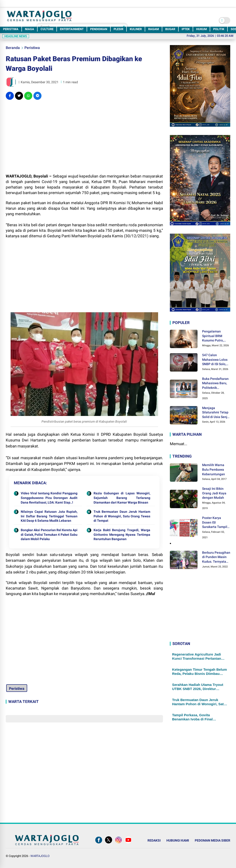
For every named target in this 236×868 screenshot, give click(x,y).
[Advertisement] (84, 137)
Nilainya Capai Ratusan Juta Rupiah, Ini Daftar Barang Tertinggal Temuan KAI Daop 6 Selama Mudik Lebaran (49, 516)
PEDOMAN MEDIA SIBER (212, 840)
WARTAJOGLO (40, 856)
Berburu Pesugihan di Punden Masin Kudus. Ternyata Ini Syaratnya (216, 557)
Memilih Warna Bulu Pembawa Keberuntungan (214, 469)
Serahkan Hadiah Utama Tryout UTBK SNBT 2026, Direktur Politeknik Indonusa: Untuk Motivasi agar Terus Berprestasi (198, 687)
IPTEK (186, 29)
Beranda (13, 48)
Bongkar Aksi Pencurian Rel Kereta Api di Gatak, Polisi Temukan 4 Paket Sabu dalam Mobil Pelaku (49, 534)
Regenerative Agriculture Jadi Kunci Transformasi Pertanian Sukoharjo (197, 656)
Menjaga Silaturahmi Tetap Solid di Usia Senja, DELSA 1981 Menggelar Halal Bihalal (216, 413)
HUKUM (201, 29)
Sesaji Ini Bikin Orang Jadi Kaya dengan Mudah (214, 493)
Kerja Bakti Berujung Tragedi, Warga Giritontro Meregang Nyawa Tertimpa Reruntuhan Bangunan (122, 534)
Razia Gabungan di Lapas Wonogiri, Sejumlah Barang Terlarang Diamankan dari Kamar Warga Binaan (122, 498)
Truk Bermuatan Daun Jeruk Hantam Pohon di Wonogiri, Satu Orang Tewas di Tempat (122, 516)
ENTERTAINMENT (72, 29)
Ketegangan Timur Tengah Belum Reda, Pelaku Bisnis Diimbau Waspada (200, 672)
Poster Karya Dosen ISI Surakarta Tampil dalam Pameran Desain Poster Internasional (215, 523)
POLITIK (219, 29)
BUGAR (170, 29)
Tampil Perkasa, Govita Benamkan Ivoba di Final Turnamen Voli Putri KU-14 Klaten (200, 717)
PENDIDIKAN (99, 29)
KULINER (136, 29)
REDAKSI (154, 840)
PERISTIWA (11, 29)
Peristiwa (32, 48)
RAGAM (153, 29)
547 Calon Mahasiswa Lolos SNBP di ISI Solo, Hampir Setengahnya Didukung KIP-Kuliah (215, 360)
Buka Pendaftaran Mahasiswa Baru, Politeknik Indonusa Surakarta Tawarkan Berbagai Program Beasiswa (215, 384)
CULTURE (47, 29)
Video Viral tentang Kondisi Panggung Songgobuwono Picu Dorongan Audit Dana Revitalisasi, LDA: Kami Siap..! (49, 498)
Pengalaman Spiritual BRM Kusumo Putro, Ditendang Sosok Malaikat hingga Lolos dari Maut (214, 336)
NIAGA (29, 29)
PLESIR (118, 29)
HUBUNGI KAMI (178, 840)
